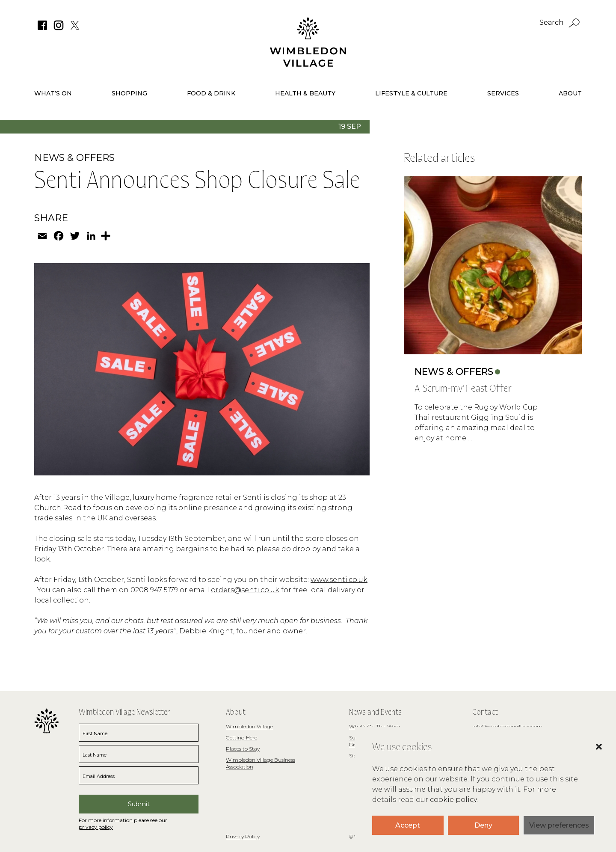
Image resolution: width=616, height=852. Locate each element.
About (570, 93)
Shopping (129, 93)
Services (503, 93)
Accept (408, 825)
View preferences (559, 825)
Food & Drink (211, 93)
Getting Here (241, 738)
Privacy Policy (243, 836)
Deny (483, 825)
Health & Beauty (305, 93)
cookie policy (453, 800)
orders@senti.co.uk (245, 590)
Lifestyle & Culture (411, 93)
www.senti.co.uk (339, 580)
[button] (590, 760)
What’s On (53, 93)
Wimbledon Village (249, 726)
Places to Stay (243, 749)
